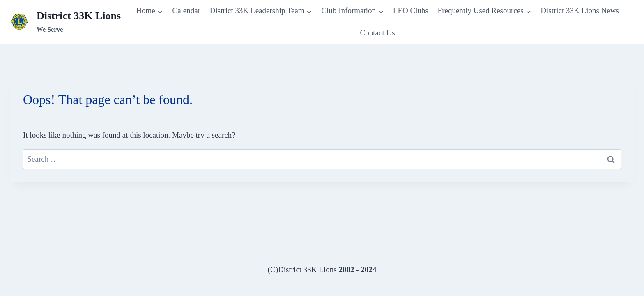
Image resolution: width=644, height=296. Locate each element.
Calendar (186, 10)
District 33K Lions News (580, 10)
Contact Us (378, 33)
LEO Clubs (411, 10)
